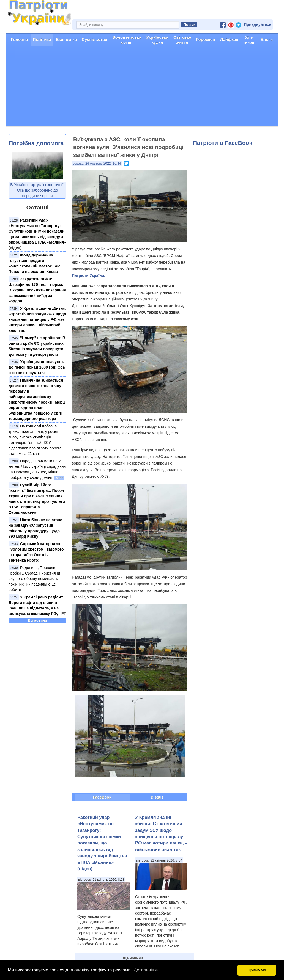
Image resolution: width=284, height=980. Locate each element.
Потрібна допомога (36, 143)
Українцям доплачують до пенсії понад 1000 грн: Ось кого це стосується (37, 367)
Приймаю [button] (257, 970)
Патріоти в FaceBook (223, 143)
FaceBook (102, 797)
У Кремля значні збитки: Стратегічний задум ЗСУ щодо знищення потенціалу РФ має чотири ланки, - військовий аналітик (37, 319)
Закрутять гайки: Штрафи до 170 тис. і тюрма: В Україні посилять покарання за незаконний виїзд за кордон (37, 290)
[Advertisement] (142, 87)
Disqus (157, 797)
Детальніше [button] (146, 970)
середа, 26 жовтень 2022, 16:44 (97, 164)
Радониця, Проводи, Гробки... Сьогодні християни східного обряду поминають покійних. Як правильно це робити (34, 579)
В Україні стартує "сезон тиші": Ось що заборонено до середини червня (37, 190)
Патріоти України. (88, 275)
